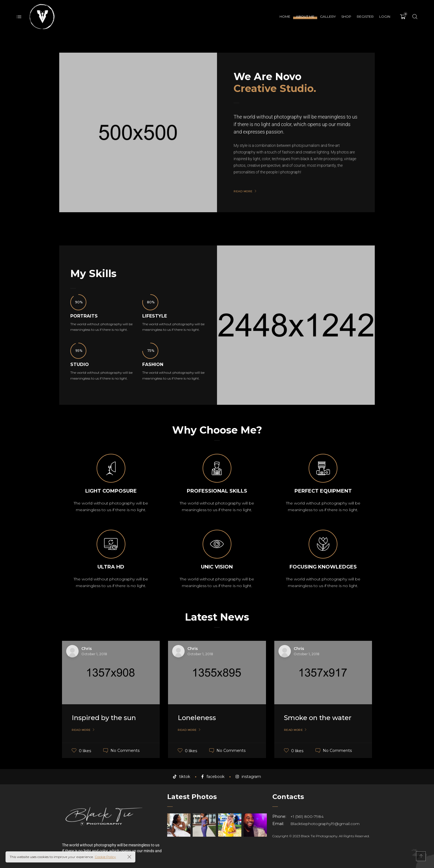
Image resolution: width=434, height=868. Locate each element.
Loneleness (197, 718)
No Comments (125, 751)
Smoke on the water (318, 718)
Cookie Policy (105, 857)
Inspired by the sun (104, 718)
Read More (81, 730)
